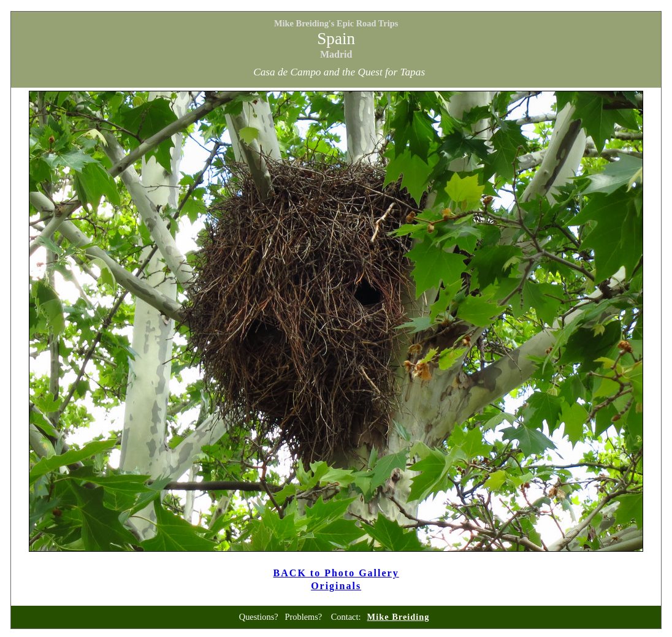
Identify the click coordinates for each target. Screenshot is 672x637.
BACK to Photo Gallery (336, 573)
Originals (336, 586)
